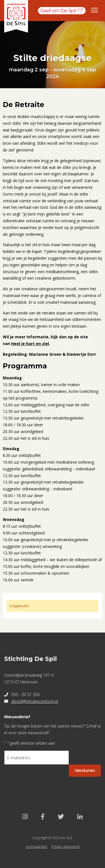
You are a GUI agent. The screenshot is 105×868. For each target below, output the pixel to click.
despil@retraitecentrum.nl (35, 701)
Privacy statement (65, 847)
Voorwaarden (37, 847)
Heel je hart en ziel (30, 344)
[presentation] (47, 780)
